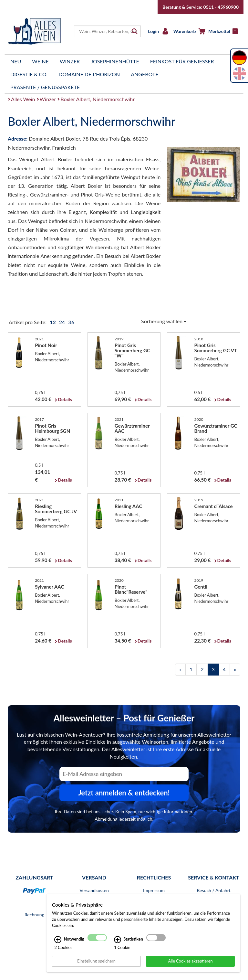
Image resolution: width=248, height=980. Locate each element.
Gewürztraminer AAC (132, 428)
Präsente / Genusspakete (45, 87)
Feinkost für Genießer (182, 61)
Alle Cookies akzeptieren (190, 961)
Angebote (145, 74)
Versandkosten (94, 890)
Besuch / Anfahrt (214, 890)
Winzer (70, 61)
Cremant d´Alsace (214, 506)
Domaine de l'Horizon (89, 74)
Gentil (201, 587)
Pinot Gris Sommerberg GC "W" (132, 350)
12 (53, 322)
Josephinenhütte (115, 61)
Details (65, 399)
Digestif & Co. (29, 74)
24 (63, 322)
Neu (16, 61)
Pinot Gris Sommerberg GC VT (216, 348)
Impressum (154, 890)
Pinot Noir (46, 345)
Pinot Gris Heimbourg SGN (52, 428)
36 (71, 322)
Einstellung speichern (96, 961)
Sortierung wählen (164, 321)
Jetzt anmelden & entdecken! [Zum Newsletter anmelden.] (124, 793)
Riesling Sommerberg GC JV (56, 509)
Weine (40, 61)
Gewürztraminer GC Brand (216, 428)
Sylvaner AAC (49, 587)
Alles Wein (23, 99)
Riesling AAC (128, 506)
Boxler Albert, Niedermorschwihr (98, 99)
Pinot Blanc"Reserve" (131, 589)
